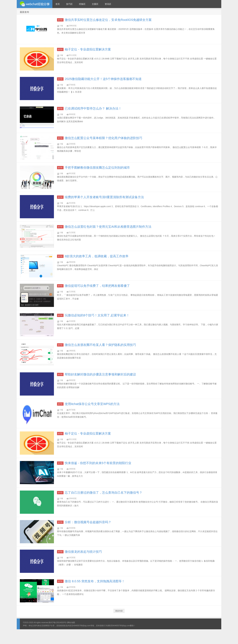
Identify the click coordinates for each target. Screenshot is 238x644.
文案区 (95, 4)
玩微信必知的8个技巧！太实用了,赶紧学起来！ (97, 315)
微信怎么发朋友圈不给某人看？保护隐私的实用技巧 (100, 345)
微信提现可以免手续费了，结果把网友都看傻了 (97, 286)
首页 (58, 4)
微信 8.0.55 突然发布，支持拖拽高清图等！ (95, 581)
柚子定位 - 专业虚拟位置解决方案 (88, 49)
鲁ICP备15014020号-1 (58, 622)
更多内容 (119, 611)
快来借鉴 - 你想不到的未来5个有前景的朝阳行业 (98, 463)
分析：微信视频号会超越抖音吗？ (88, 522)
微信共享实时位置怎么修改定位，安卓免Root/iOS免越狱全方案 (108, 20)
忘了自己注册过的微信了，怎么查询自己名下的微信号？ (104, 493)
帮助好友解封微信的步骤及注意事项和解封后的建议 (100, 374)
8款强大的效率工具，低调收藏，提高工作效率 (97, 256)
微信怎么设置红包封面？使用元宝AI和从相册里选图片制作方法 (108, 227)
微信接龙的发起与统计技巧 (83, 552)
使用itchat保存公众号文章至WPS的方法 (92, 404)
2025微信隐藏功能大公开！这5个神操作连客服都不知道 (103, 79)
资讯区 (108, 4)
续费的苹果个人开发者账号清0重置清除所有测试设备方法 (104, 197)
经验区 (82, 4)
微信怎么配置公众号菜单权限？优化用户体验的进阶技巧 (104, 138)
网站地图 (71, 622)
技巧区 (69, 4)
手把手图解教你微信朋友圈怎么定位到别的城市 (97, 168)
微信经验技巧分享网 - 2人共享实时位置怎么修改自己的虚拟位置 (35, 4)
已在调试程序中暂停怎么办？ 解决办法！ (93, 108)
